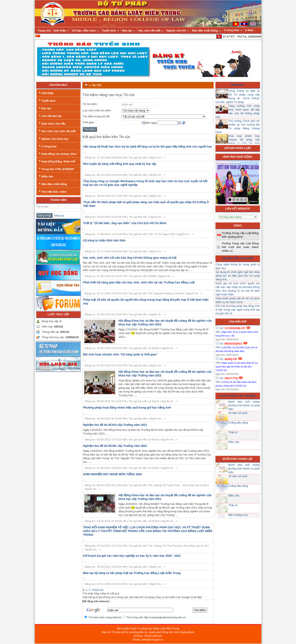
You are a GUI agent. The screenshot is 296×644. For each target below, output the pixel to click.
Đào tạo (59, 108)
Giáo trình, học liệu (59, 123)
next (247, 182)
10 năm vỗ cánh (238, 413)
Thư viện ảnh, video (59, 191)
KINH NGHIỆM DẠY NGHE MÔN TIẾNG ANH (113, 474)
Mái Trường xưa (238, 515)
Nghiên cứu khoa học (59, 138)
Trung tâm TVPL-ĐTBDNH (59, 168)
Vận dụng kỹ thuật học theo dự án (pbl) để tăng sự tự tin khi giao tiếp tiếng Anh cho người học (148, 147)
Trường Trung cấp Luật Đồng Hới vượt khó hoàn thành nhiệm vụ (240, 247)
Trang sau (98, 590)
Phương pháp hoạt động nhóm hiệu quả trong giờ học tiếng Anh (127, 408)
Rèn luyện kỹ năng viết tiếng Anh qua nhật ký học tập (120, 164)
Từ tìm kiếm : (91, 104)
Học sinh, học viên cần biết (59, 131)
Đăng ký (58, 216)
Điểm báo (46, 176)
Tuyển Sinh (59, 100)
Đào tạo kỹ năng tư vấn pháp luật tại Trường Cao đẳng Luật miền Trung (132, 573)
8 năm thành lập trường (238, 396)
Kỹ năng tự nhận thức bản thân (104, 240)
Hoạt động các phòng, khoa (59, 153)
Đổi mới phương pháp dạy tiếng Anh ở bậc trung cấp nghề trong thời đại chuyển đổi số (238, 310)
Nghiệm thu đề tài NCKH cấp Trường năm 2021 (115, 425)
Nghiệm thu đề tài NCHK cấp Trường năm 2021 (115, 446)
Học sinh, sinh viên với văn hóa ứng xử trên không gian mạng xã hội (130, 258)
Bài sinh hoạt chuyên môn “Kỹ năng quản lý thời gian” (121, 354)
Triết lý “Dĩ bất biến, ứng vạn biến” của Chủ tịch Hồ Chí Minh (125, 223)
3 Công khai (59, 146)
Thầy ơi (233, 432)
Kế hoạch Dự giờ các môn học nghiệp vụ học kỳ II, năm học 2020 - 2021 (132, 556)
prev (227, 182)
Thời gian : (89, 122)
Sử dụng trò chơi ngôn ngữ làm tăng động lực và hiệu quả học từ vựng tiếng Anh (238, 276)
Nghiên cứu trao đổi (238, 258)
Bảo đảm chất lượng (53, 184)
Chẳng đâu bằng (238, 423)
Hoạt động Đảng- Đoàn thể (59, 161)
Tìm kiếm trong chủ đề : (97, 116)
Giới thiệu (59, 93)
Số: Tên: (237, 332)
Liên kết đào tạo (59, 115)
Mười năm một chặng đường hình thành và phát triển (244, 405)
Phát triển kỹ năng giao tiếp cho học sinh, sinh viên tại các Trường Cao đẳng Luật (139, 282)
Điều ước (234, 442)
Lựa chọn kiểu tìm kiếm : (98, 110)
